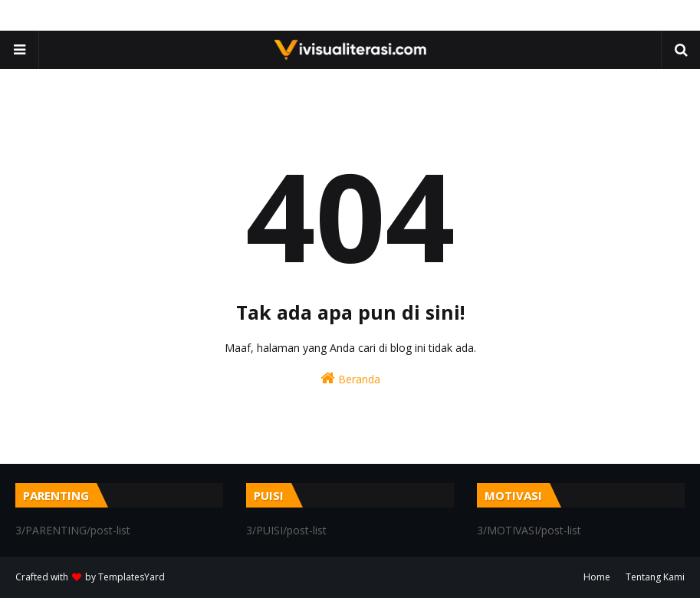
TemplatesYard (131, 577)
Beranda (350, 378)
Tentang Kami (655, 577)
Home (597, 577)
